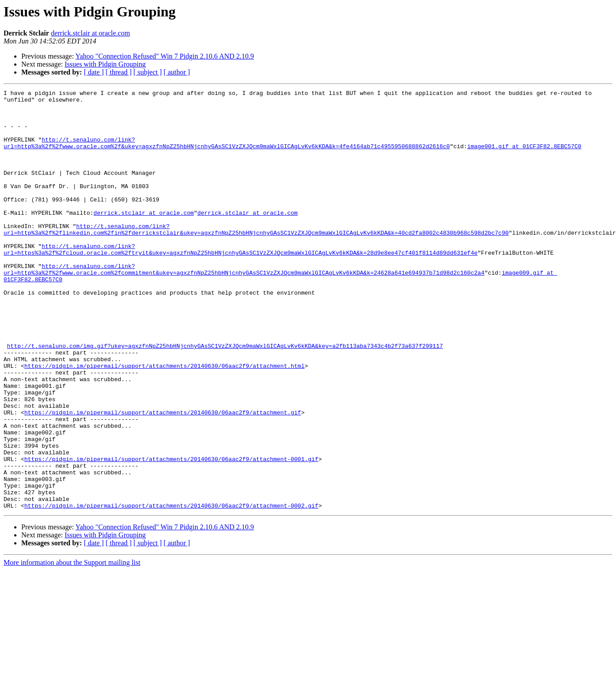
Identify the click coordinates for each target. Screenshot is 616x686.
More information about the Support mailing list (72, 646)
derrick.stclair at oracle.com (91, 33)
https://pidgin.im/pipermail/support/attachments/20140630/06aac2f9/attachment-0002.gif (171, 589)
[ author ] (177, 72)
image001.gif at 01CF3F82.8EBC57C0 (524, 158)
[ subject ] (148, 72)
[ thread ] (119, 72)
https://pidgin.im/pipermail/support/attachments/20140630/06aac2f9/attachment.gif (163, 477)
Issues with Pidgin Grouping (105, 64)
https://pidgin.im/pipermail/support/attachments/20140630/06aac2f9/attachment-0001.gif (171, 533)
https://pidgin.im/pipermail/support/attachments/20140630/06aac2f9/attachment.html (165, 422)
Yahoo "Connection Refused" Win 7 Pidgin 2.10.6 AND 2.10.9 (165, 56)
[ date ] (94, 72)
